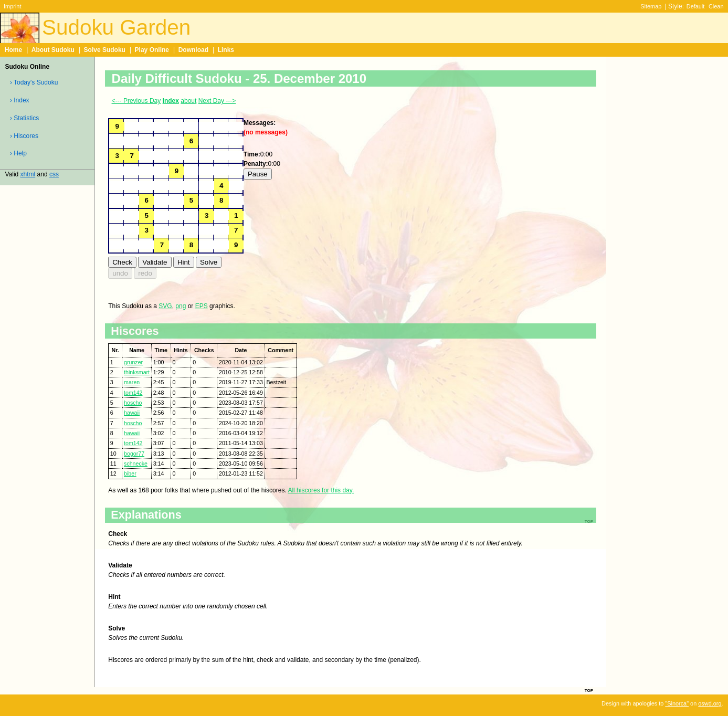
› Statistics (24, 118)
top (589, 690)
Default (696, 6)
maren (132, 382)
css (54, 174)
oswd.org (710, 703)
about (188, 101)
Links (226, 50)
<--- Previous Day (136, 101)
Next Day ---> (217, 101)
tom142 (133, 393)
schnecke (136, 464)
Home (13, 50)
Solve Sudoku (105, 50)
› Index (20, 100)
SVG (165, 306)
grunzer (133, 362)
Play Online (152, 50)
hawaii (132, 413)
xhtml (28, 174)
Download (193, 50)
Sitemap (651, 6)
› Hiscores (24, 136)
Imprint (12, 6)
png (181, 306)
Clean (716, 6)
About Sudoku (53, 50)
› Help (18, 153)
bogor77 (134, 454)
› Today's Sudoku (34, 82)
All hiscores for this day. (321, 490)
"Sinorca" (677, 703)
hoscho (133, 403)
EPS (202, 306)
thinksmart (137, 372)
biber (130, 473)
